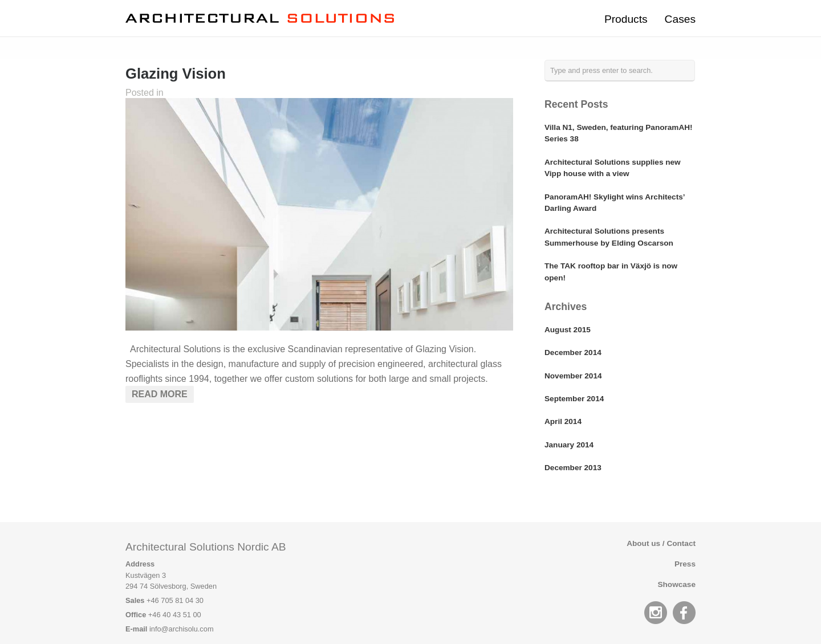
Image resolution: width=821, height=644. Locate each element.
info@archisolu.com (182, 629)
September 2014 (574, 399)
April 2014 (563, 421)
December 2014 (573, 352)
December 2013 (573, 468)
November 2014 (573, 376)
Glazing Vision (176, 74)
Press (685, 564)
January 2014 (569, 445)
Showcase (677, 584)
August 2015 (568, 330)
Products (626, 19)
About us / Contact (661, 543)
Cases (680, 19)
